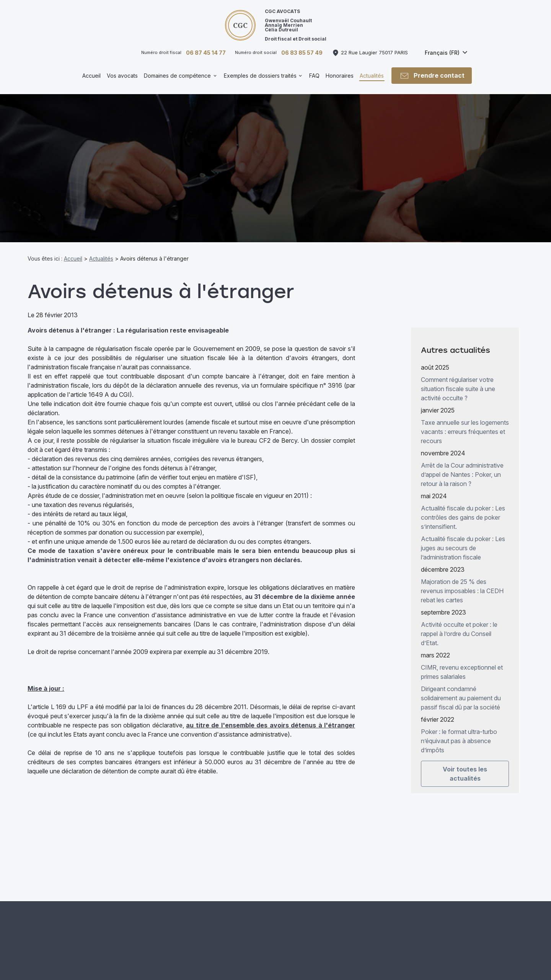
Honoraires (340, 76)
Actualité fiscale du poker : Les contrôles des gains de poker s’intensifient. (463, 509)
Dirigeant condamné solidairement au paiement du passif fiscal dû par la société (461, 690)
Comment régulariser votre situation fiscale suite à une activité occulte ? (458, 381)
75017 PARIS (374, 52)
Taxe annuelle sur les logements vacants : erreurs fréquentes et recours (465, 424)
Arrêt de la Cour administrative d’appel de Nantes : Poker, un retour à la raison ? (462, 466)
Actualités (372, 76)
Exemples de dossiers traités (260, 76)
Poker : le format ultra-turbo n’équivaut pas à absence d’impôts (459, 733)
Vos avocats (122, 76)
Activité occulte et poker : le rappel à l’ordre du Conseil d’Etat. (459, 626)
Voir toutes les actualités (465, 766)
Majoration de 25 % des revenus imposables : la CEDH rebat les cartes (462, 583)
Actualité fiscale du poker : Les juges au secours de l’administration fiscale (463, 540)
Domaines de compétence (177, 76)
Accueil (91, 76)
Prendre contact (432, 76)
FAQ (314, 76)
